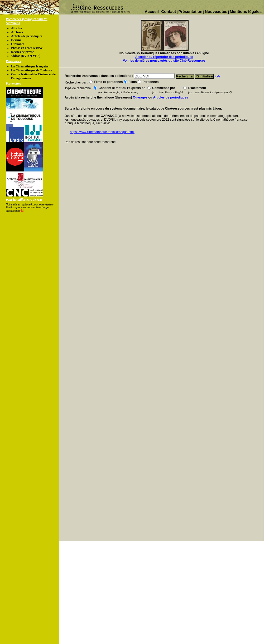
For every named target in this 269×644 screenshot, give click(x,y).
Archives (17, 32)
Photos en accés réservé (27, 48)
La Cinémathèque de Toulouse (32, 70)
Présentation (191, 11)
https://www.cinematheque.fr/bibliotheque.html (102, 132)
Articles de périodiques (27, 36)
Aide (218, 77)
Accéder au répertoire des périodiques (164, 57)
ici (23, 211)
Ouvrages (18, 44)
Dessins (16, 40)
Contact (169, 11)
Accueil (152, 11)
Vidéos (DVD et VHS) (26, 56)
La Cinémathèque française (30, 66)
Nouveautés (216, 11)
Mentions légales (246, 11)
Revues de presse (22, 52)
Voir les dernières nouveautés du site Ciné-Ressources (164, 61)
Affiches (17, 28)
